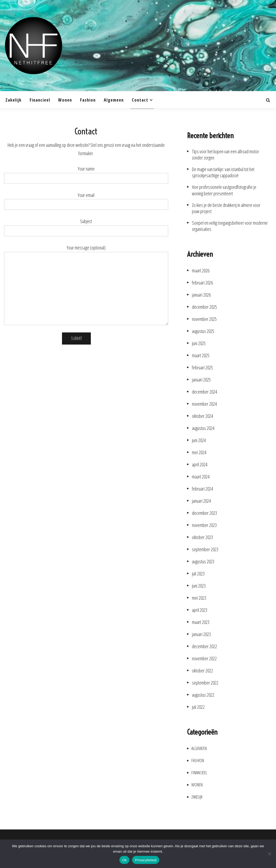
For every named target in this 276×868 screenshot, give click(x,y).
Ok (124, 860)
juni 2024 (199, 440)
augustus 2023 (203, 562)
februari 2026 (202, 283)
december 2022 (204, 646)
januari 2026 (201, 295)
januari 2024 (201, 501)
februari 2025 (202, 368)
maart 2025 (201, 355)
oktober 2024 (202, 416)
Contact (140, 100)
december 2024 (204, 392)
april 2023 (200, 610)
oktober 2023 (202, 537)
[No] (269, 854)
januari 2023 (201, 634)
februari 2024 (202, 489)
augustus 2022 (203, 695)
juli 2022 (198, 707)
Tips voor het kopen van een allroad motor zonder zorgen (225, 155)
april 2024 (200, 465)
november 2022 (204, 659)
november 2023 (204, 525)
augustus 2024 (203, 428)
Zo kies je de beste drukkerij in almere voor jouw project (226, 208)
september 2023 (205, 549)
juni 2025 (199, 343)
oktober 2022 (202, 671)
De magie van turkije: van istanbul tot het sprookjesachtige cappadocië (223, 172)
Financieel (40, 100)
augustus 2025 (203, 331)
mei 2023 (199, 598)
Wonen (65, 100)
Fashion (88, 100)
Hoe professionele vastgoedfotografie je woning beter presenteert (224, 190)
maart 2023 (201, 622)
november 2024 (204, 404)
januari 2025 (201, 380)
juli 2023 (198, 574)
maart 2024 (201, 477)
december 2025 (204, 307)
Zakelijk (13, 100)
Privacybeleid (146, 860)
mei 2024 (199, 452)
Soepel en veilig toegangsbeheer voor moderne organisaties (230, 226)
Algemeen (114, 100)
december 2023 (204, 513)
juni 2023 (199, 586)
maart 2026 (201, 271)
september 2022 (205, 683)
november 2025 (204, 319)
